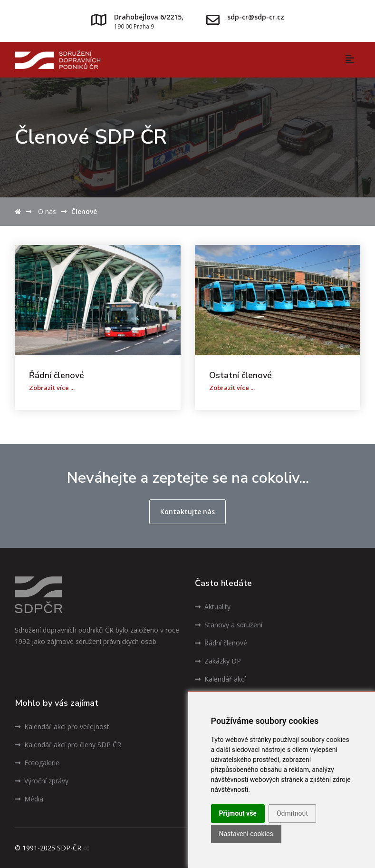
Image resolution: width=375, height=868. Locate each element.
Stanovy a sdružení (229, 625)
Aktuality (213, 607)
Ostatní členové (240, 375)
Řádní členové (57, 375)
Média (29, 799)
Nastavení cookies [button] (246, 834)
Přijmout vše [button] (238, 813)
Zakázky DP (218, 661)
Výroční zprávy (42, 781)
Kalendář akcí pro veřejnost (62, 727)
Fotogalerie (37, 763)
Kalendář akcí (220, 679)
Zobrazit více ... (52, 388)
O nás (47, 211)
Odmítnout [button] (292, 813)
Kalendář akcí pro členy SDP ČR (68, 745)
